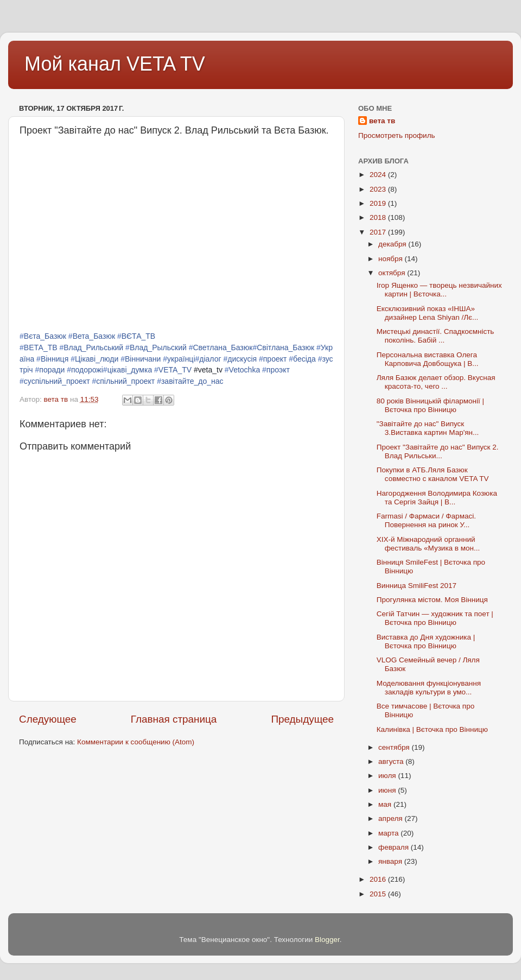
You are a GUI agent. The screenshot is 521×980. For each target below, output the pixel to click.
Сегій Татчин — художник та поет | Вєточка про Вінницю (435, 618)
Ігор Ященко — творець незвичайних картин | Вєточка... (439, 290)
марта (389, 833)
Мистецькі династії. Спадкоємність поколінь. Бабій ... (436, 336)
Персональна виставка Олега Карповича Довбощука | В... (428, 359)
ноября (391, 259)
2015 (379, 894)
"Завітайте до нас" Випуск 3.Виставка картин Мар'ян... (428, 428)
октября (393, 273)
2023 (379, 189)
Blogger (327, 940)
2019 (379, 203)
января (391, 861)
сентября (395, 747)
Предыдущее (302, 719)
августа (392, 761)
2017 (379, 232)
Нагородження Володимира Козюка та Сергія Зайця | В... (437, 498)
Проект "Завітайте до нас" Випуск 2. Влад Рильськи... (438, 451)
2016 (379, 879)
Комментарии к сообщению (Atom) (136, 742)
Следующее (48, 719)
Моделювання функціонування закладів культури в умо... (429, 688)
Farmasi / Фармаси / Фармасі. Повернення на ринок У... (426, 520)
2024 (379, 175)
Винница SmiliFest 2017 (417, 586)
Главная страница (174, 719)
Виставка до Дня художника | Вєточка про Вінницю (426, 641)
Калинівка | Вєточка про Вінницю (432, 729)
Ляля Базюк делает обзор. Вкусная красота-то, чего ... (436, 382)
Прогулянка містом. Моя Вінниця (432, 600)
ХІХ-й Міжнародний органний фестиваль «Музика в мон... (428, 544)
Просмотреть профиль (397, 135)
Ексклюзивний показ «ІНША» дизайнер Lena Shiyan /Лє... (427, 313)
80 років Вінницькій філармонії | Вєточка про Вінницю (430, 405)
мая (386, 804)
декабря (393, 244)
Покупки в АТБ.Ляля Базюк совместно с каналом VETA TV (433, 474)
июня (388, 790)
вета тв (382, 121)
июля (388, 776)
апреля (391, 818)
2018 (379, 217)
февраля (395, 847)
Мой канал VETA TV (115, 64)
